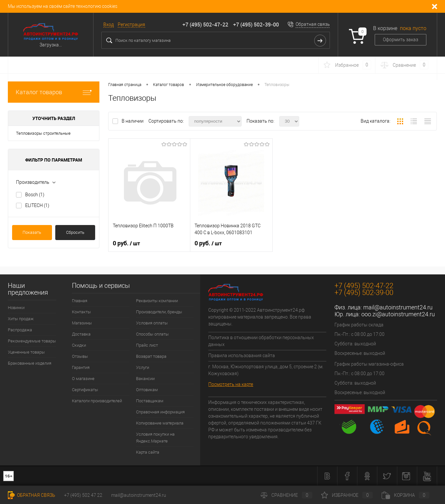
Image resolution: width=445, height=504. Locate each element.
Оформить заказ (401, 40)
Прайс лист (147, 345)
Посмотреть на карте (231, 384)
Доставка (81, 334)
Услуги (143, 367)
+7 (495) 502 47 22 (83, 495)
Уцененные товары (26, 352)
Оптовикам (147, 390)
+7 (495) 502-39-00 (256, 25)
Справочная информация (160, 412)
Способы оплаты (152, 334)
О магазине (83, 379)
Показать (32, 232)
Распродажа (20, 330)
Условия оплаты (152, 323)
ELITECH (37, 205)
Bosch (35, 195)
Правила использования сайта (242, 356)
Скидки (79, 345)
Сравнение (286, 495)
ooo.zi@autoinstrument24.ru (398, 314)
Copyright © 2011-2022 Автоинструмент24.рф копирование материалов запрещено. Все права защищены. (260, 317)
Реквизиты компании (157, 301)
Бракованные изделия (30, 363)
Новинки (16, 308)
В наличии (133, 121)
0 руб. (126, 243)
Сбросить (75, 232)
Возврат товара (151, 356)
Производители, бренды (159, 312)
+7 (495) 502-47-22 (205, 25)
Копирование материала (160, 423)
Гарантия (81, 367)
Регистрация (131, 25)
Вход (109, 25)
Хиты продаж (21, 319)
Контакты (81, 312)
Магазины (82, 323)
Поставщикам (150, 401)
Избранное (347, 495)
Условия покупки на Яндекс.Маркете (155, 438)
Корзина (405, 495)
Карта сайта (148, 452)
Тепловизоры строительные (43, 133)
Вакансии (145, 379)
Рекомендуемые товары (32, 341)
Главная (80, 301)
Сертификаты (85, 390)
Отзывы (80, 356)
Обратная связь (313, 24)
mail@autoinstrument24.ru (398, 307)
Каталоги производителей (97, 401)
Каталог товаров (54, 92)
